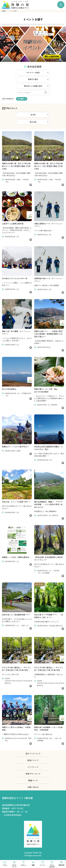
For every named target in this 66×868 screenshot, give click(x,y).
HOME (4, 11)
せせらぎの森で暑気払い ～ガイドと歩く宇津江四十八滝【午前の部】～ (16, 669)
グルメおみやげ (52, 866)
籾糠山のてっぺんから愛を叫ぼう (15, 447)
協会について (33, 760)
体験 (33, 865)
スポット (24, 865)
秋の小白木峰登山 (9, 389)
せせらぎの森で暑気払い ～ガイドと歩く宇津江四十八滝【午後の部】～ (49, 669)
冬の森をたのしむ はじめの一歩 (15, 278)
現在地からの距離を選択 (33, 86)
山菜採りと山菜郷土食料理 (13, 224)
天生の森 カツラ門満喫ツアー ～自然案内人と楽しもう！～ (49, 616)
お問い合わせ (33, 787)
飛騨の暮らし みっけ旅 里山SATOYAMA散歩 (46, 390)
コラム (5, 865)
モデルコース (14, 866)
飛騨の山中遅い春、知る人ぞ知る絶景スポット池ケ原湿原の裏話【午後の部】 (48, 166)
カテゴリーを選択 (33, 73)
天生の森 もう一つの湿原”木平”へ (16, 502)
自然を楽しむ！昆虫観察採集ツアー (16, 615)
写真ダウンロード (33, 774)
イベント (43, 865)
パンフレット (33, 767)
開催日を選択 (33, 79)
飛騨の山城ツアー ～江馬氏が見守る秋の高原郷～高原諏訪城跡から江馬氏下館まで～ (48, 334)
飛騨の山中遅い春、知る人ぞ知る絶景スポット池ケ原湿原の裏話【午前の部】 (16, 166)
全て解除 (21, 99)
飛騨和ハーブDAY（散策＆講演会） (16, 557)
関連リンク (33, 780)
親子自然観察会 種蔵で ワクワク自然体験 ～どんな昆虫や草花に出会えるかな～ (48, 504)
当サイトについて (33, 753)
